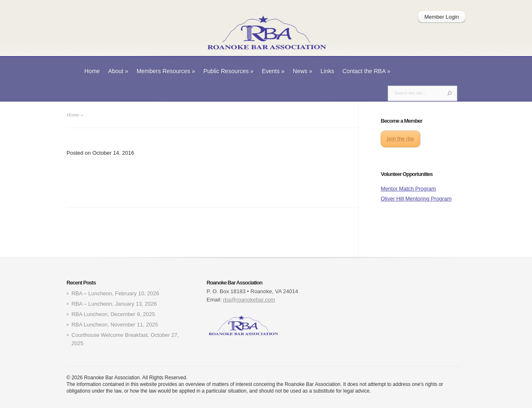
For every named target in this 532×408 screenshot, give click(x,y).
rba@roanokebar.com (249, 300)
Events (273, 71)
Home (92, 71)
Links (327, 71)
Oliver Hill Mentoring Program (416, 199)
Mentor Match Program (408, 189)
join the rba (400, 139)
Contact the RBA (366, 71)
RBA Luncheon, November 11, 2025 (115, 325)
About (118, 71)
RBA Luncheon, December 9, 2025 (113, 314)
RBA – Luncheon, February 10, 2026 (115, 293)
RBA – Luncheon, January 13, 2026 (114, 304)
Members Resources (166, 71)
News (303, 71)
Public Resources (228, 71)
